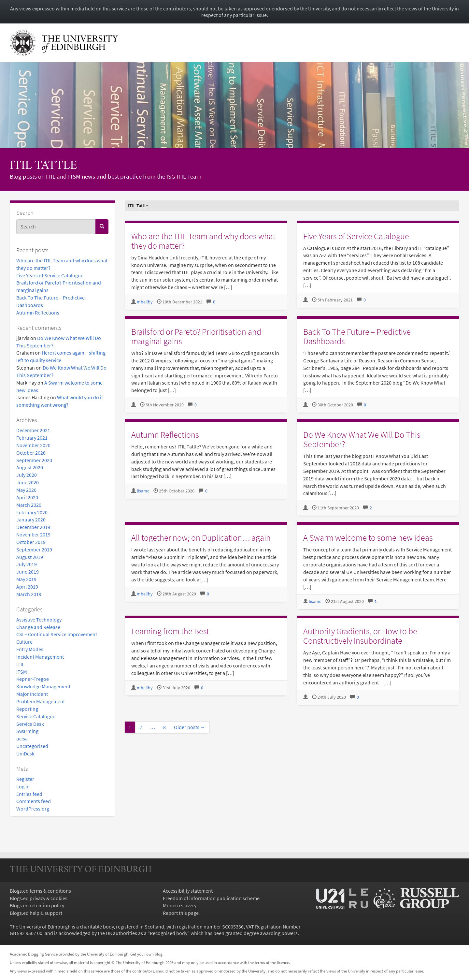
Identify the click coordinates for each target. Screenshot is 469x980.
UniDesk (25, 753)
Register (25, 779)
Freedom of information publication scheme (211, 898)
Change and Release (38, 627)
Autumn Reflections (38, 313)
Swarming (27, 731)
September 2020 (34, 460)
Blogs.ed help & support (36, 913)
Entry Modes (30, 649)
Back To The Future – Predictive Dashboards (357, 336)
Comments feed (34, 801)
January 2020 (31, 519)
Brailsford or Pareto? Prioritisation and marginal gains (196, 336)
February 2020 (32, 512)
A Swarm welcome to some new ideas (368, 538)
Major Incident (32, 694)
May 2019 (26, 579)
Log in (23, 786)
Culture (24, 642)
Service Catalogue (36, 716)
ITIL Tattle (43, 166)
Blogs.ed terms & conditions (40, 891)
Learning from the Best (170, 631)
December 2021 (33, 430)
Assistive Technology (39, 620)
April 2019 (27, 587)
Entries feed (29, 794)
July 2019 (27, 564)
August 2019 (30, 557)
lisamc (143, 491)
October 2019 (31, 542)
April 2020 (27, 497)
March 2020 (29, 505)
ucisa (22, 739)
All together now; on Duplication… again (201, 538)
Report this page (181, 913)
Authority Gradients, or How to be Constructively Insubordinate (360, 636)
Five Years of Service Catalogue (50, 275)
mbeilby (145, 302)
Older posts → (190, 727)
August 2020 (30, 467)
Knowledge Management (43, 686)
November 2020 (33, 445)
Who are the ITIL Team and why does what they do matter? (203, 241)
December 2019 (33, 527)
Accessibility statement (188, 891)
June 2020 (28, 482)
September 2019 (34, 549)
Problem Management (41, 701)
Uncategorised (32, 746)
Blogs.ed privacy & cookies (39, 898)
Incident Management (40, 657)
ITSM (22, 672)
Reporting (27, 709)
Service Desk (30, 724)
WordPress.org (33, 809)
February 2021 (32, 438)
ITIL (20, 664)
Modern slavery (180, 905)
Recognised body (169, 933)
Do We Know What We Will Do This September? (362, 439)
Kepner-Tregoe (33, 679)
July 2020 (27, 475)
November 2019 (33, 534)
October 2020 (31, 453)
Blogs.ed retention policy (37, 905)
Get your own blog (146, 954)
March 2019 (29, 594)
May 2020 (26, 490)
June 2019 (28, 572)
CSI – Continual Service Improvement (57, 634)
